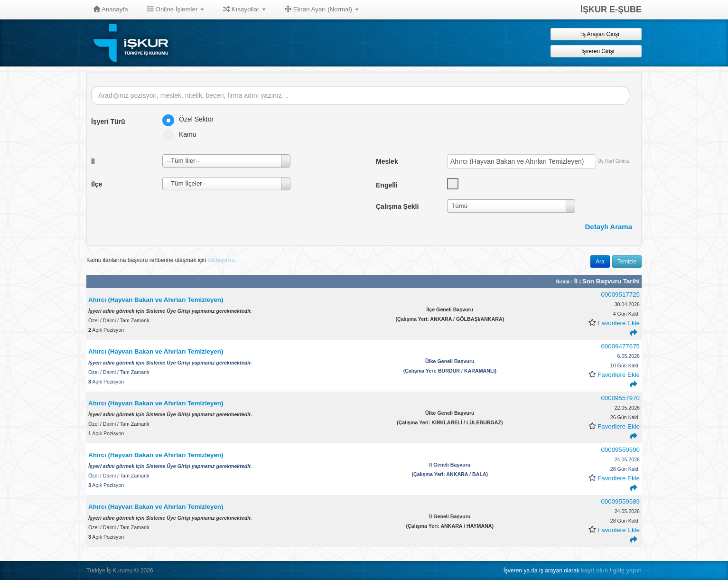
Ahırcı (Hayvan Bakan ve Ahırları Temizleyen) (157, 300)
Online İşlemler (176, 9)
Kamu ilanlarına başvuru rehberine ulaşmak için (161, 260)
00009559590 (620, 450)
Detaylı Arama (609, 227)
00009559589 (620, 501)
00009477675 (620, 346)
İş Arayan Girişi (596, 34)
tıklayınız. (222, 260)
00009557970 (620, 398)
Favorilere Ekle (619, 323)
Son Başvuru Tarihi (611, 281)
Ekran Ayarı (322, 9)
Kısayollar (244, 9)
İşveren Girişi (596, 51)
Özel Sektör (191, 119)
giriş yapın (627, 570)
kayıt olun (594, 570)
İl (577, 281)
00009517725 (620, 295)
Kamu (182, 134)
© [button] (137, 570)
